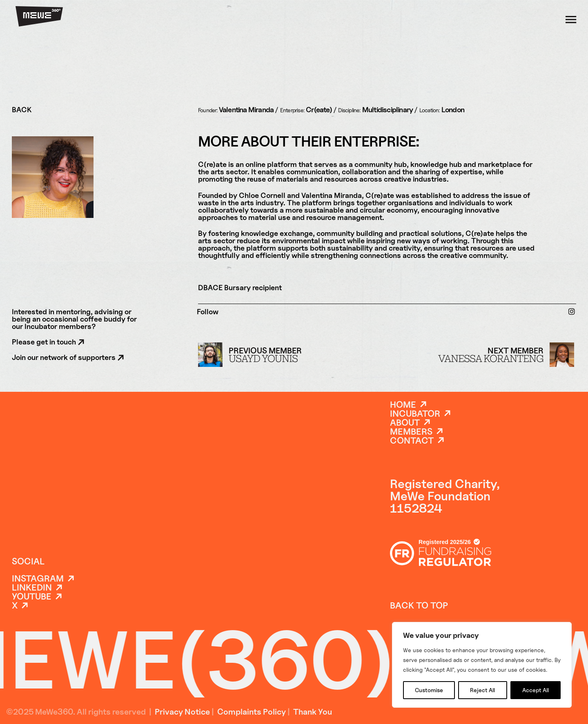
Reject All (482, 690)
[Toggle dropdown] (571, 19)
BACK (22, 110)
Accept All (536, 690)
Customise (429, 690)
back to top (419, 605)
